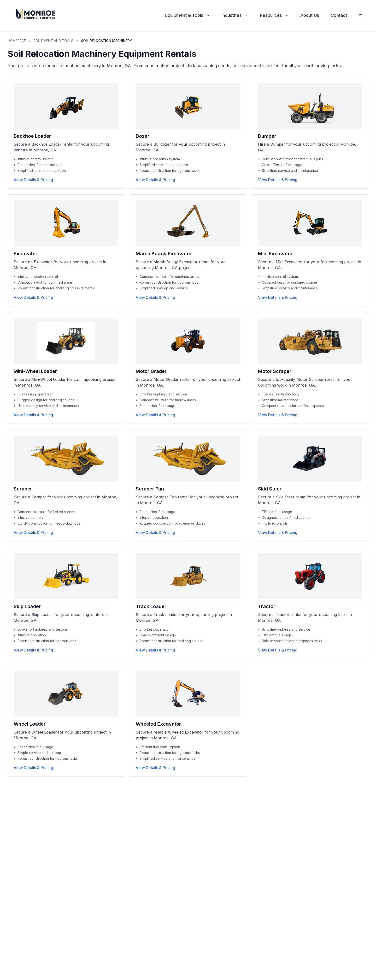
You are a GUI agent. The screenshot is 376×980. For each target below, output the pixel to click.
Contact (339, 15)
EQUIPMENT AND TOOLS (53, 41)
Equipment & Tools (188, 15)
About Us (310, 15)
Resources (274, 15)
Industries (235, 15)
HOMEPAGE (17, 41)
